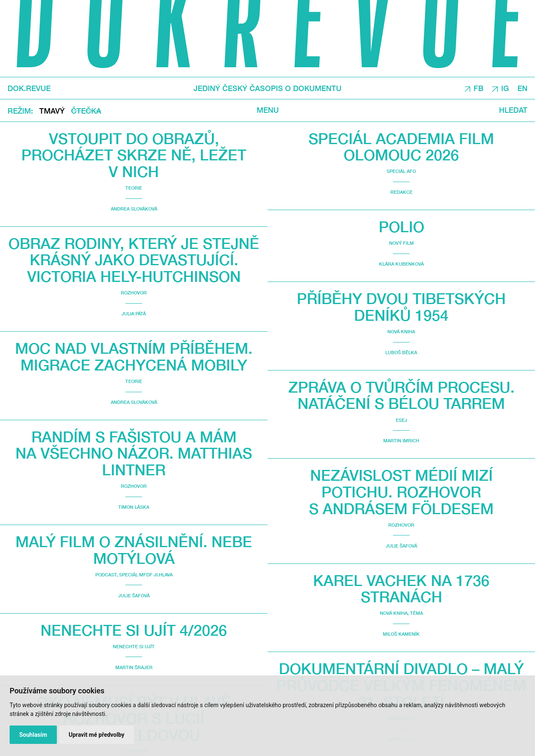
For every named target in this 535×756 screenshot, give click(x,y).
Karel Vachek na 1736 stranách (401, 589)
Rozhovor (134, 293)
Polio (401, 227)
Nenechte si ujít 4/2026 (134, 630)
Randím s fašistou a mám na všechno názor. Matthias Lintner (134, 453)
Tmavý (52, 111)
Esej (401, 420)
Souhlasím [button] (33, 735)
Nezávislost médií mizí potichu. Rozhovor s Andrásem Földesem (401, 492)
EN (522, 88)
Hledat (513, 110)
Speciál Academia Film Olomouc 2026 (401, 147)
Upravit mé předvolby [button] (96, 735)
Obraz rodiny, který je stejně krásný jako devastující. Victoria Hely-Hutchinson (134, 260)
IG (505, 88)
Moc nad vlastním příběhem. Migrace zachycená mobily (134, 356)
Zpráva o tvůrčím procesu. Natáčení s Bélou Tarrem (401, 395)
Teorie (134, 188)
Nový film (401, 243)
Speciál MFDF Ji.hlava (146, 575)
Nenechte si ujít (134, 646)
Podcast (106, 575)
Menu (268, 110)
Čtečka (86, 111)
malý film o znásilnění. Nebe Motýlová (134, 550)
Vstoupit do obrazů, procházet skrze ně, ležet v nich (134, 155)
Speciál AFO (401, 171)
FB (479, 88)
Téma (417, 613)
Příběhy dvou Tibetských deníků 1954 (401, 307)
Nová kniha (401, 331)
